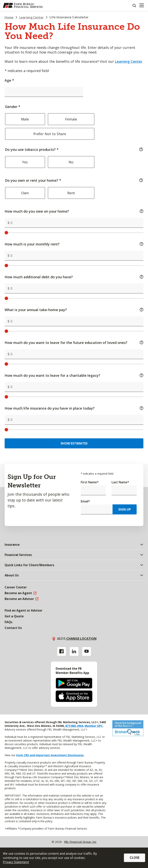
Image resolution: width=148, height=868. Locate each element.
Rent (71, 193)
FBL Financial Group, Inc (80, 842)
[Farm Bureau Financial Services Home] (23, 5)
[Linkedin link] (74, 651)
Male (25, 119)
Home (9, 17)
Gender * (72, 122)
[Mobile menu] (142, 5)
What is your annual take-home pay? (74, 310)
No (71, 162)
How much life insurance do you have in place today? (74, 408)
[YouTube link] (87, 651)
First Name (90, 482)
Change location (81, 639)
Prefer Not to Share (50, 134)
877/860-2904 (74, 726)
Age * (9, 80)
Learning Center (32, 17)
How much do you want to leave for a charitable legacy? (74, 375)
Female (71, 119)
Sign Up (125, 509)
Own (25, 193)
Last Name (120, 482)
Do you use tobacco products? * (74, 159)
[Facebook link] (62, 651)
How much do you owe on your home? (74, 211)
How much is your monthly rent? (74, 244)
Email (85, 501)
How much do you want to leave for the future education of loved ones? (74, 343)
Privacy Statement (16, 862)
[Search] (134, 5)
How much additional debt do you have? (74, 277)
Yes (25, 162)
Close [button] (135, 858)
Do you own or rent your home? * (74, 190)
